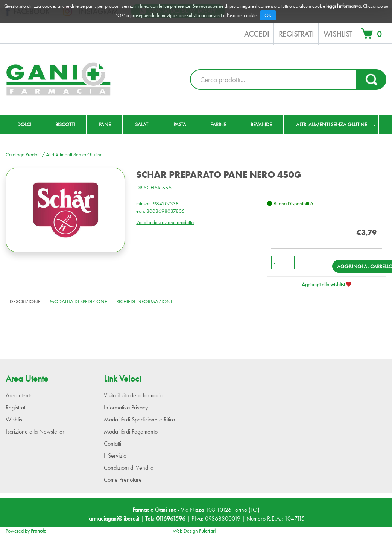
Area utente (19, 395)
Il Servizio (115, 456)
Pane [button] (105, 124)
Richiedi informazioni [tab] (144, 301)
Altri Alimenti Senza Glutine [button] (332, 124)
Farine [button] (218, 124)
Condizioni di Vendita (129, 468)
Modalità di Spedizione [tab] (78, 301)
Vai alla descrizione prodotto (165, 222)
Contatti (112, 444)
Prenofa (39, 531)
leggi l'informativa (343, 6)
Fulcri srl (207, 531)
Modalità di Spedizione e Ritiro (139, 419)
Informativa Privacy (126, 407)
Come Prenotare (123, 480)
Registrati (296, 34)
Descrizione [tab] (25, 301)
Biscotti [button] (65, 124)
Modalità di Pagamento (131, 431)
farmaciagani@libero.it (113, 518)
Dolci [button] (24, 124)
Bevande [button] (261, 124)
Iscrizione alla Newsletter (35, 431)
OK (268, 15)
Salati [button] (142, 124)
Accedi (257, 34)
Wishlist (338, 34)
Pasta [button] (180, 124)
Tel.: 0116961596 (165, 518)
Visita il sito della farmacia (134, 395)
